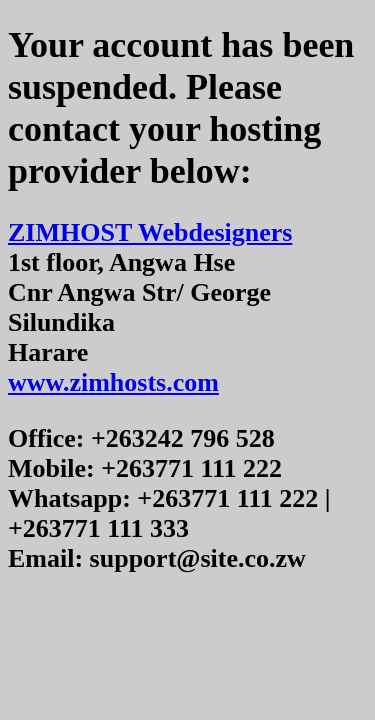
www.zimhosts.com (113, 382)
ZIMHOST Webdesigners (150, 232)
